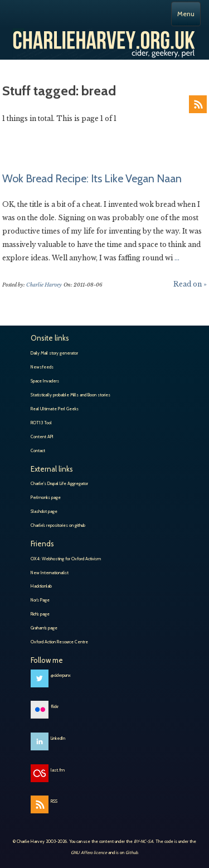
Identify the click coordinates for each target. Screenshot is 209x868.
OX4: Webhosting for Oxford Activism (66, 559)
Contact (38, 450)
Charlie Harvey (104, 39)
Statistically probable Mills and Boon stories (71, 395)
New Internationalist (50, 573)
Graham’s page (44, 628)
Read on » (190, 284)
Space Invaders (45, 381)
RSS (198, 104)
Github (132, 852)
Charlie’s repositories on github (58, 525)
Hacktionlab (41, 586)
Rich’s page (40, 614)
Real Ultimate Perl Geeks (55, 409)
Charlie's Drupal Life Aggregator (59, 483)
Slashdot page (44, 511)
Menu (186, 14)
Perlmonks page (46, 497)
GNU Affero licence (89, 852)
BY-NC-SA (144, 841)
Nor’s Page (40, 600)
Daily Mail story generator (54, 353)
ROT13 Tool (41, 423)
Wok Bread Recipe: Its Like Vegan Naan (92, 178)
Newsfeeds (42, 367)
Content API (42, 437)
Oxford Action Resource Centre (59, 642)
